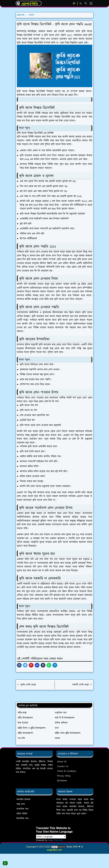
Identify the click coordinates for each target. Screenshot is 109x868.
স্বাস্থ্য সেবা (21, 804)
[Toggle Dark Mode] (81, 3)
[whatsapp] (74, 3)
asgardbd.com (54, 850)
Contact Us (63, 766)
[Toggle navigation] (91, 3)
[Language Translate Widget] (51, 837)
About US (62, 762)
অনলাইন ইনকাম (23, 799)
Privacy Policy (64, 776)
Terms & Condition (67, 771)
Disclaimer (62, 781)
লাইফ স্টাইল (22, 814)
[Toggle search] (86, 3)
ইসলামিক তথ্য (22, 818)
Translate (56, 840)
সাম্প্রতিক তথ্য (22, 809)
